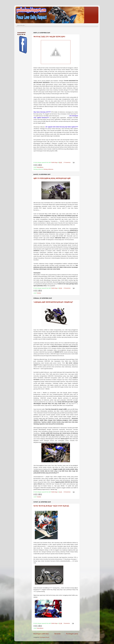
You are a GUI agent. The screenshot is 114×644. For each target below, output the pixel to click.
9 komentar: (67, 623)
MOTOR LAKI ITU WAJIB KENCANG (49, 37)
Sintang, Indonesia (48, 169)
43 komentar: (67, 492)
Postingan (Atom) (44, 637)
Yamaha (39, 293)
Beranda (21, 25)
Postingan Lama (72, 634)
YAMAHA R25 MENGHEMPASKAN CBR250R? (53, 302)
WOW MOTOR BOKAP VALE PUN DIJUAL (51, 506)
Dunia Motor (40, 167)
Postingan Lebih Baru (41, 634)
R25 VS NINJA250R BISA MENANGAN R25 (52, 178)
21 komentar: (67, 162)
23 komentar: (67, 288)
